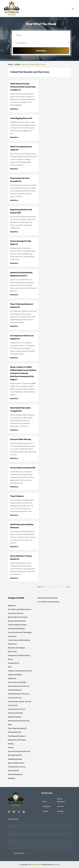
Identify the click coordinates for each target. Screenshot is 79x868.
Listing (17, 64)
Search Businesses (61, 800)
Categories (46, 806)
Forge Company (17, 496)
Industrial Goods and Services (33, 64)
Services (60, 806)
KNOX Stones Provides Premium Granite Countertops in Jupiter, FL (23, 87)
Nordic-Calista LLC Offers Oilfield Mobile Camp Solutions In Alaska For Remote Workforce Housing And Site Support (23, 373)
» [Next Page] (64, 587)
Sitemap (60, 811)
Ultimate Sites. (36, 864)
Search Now (41, 56)
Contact (45, 811)
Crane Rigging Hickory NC (21, 118)
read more (14, 109)
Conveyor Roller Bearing (21, 439)
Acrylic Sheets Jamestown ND (23, 468)
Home (10, 64)
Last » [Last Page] (68, 587)
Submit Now (19, 853)
